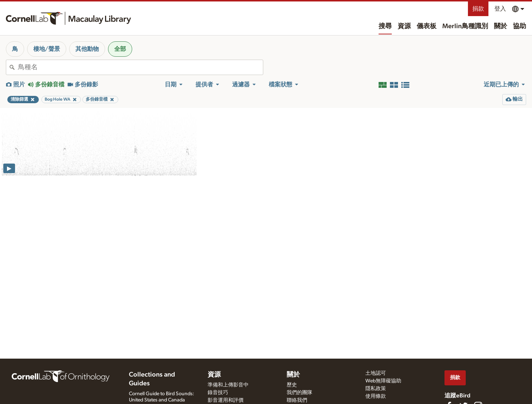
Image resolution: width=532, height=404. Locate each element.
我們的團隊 (300, 393)
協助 (520, 26)
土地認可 (376, 373)
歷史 (292, 385)
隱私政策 (376, 389)
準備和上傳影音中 (228, 385)
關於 (501, 26)
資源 (404, 26)
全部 (120, 49)
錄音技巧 (218, 393)
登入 (500, 9)
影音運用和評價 (226, 400)
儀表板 (427, 26)
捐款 (478, 9)
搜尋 (385, 26)
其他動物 (87, 49)
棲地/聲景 (47, 49)
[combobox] (140, 67)
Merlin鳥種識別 (465, 26)
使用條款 (376, 396)
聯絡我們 (297, 400)
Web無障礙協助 (383, 381)
